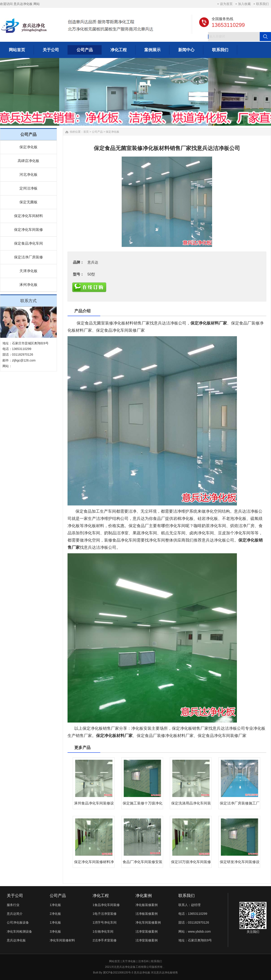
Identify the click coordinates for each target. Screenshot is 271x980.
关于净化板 (129, 961)
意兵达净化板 (16, 940)
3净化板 (55, 931)
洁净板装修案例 (147, 914)
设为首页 (226, 4)
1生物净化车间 (103, 931)
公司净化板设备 (18, 922)
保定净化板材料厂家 (209, 323)
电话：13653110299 (193, 914)
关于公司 (15, 896)
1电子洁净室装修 (105, 914)
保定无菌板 (28, 202)
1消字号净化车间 (105, 922)
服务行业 (13, 905)
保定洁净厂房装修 (28, 257)
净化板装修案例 (147, 905)
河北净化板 (28, 175)
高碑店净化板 (28, 161)
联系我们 (262, 4)
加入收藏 (244, 4)
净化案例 (144, 896)
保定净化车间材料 (28, 216)
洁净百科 (143, 961)
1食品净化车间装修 (106, 905)
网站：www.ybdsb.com (195, 931)
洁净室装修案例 (147, 931)
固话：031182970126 (194, 922)
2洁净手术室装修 (105, 940)
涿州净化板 (28, 285)
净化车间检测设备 (19, 931)
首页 (86, 132)
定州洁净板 (28, 188)
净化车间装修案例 (148, 922)
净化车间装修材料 (62, 940)
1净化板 (55, 905)
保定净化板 (28, 147)
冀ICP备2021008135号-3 (118, 973)
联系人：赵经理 (189, 905)
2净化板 (55, 914)
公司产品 (97, 132)
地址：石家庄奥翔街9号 (195, 940)
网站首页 (114, 961)
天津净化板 (28, 271)
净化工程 (101, 896)
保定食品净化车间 (28, 243)
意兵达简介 (15, 914)
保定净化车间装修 (28, 230)
